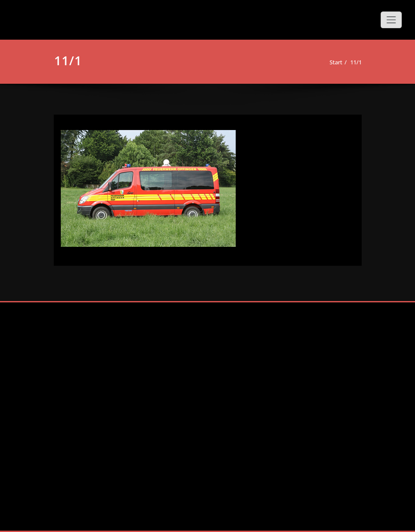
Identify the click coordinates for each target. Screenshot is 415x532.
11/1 (356, 62)
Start (336, 62)
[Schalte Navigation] (391, 20)
